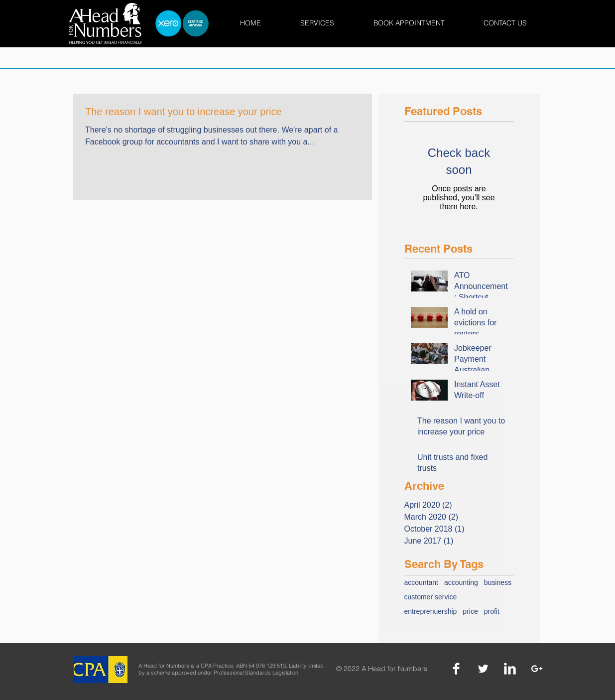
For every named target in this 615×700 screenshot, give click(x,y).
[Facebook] (456, 669)
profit (492, 611)
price (470, 611)
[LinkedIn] (510, 669)
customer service (431, 597)
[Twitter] (483, 669)
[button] (317, 23)
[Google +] (537, 669)
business (498, 582)
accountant (422, 582)
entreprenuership (431, 611)
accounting (461, 582)
